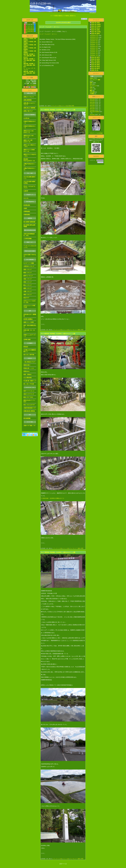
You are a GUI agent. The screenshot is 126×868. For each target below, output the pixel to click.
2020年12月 (94, 35)
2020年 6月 (94, 46)
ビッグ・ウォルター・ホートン (48, 34)
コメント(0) (64, 106)
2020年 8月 (94, 43)
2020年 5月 (94, 48)
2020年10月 (94, 39)
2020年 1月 (94, 56)
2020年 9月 (94, 41)
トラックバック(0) (56, 106)
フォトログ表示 (31, 85)
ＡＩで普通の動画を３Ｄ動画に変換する (63, 16)
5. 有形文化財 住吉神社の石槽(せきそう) (52, 498)
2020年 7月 (94, 45)
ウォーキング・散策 (75, 330)
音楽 (70, 106)
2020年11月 (94, 37)
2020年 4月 (94, 50)
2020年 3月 (94, 52)
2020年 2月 (94, 54)
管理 (73, 106)
